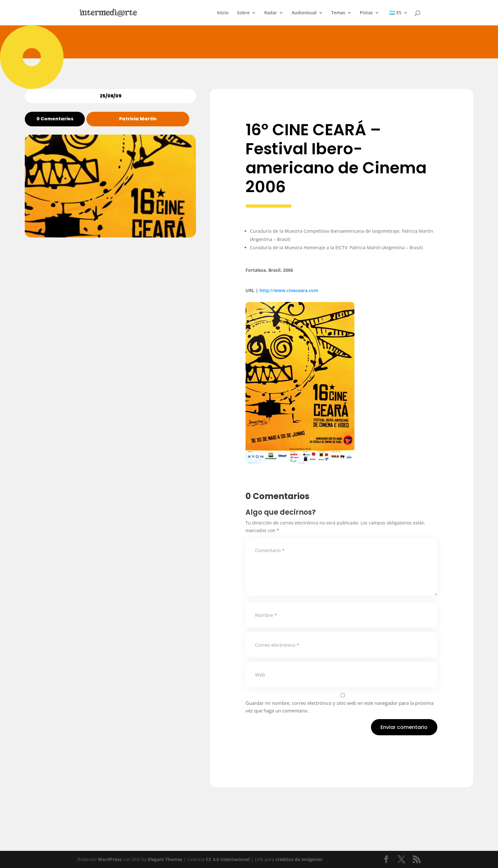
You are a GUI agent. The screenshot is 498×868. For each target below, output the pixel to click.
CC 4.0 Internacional (228, 859)
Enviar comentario (404, 727)
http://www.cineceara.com (289, 290)
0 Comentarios (55, 119)
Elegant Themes (165, 859)
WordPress (110, 859)
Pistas (366, 13)
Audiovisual (304, 13)
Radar (271, 13)
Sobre (243, 13)
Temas (338, 13)
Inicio (223, 13)
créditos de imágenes (299, 859)
